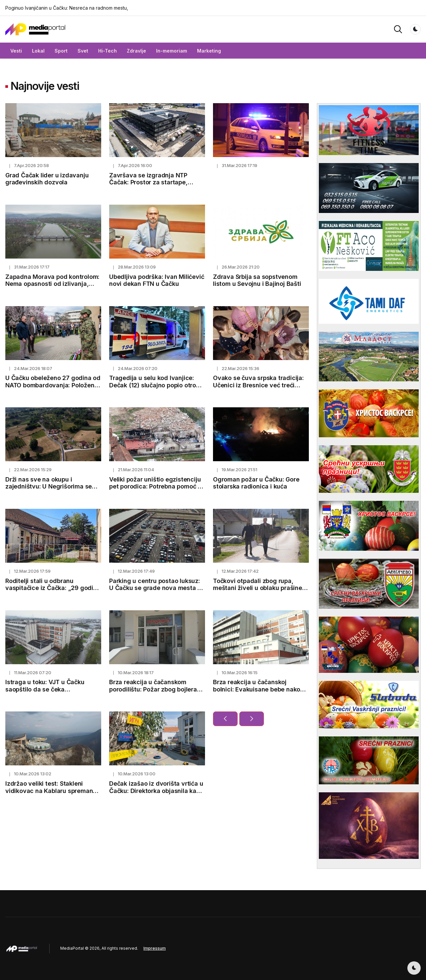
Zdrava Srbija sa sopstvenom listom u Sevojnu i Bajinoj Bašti (257, 280)
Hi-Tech (107, 51)
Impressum (155, 948)
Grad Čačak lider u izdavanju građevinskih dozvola (47, 179)
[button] (398, 29)
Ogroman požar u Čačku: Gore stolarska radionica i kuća (256, 483)
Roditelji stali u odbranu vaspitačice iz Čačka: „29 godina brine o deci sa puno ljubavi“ (53, 588)
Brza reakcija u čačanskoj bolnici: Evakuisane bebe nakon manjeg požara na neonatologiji (259, 689)
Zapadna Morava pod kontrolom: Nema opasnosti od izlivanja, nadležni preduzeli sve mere (52, 284)
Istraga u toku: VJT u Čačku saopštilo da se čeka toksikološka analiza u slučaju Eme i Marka (48, 693)
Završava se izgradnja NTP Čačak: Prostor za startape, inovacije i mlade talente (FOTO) (156, 182)
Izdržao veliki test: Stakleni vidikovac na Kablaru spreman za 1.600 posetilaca (49, 791)
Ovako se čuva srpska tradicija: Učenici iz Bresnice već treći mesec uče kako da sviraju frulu (259, 385)
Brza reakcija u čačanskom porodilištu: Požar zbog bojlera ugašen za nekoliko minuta (153, 689)
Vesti (16, 51)
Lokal (38, 51)
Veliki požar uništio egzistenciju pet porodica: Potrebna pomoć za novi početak (157, 487)
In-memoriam (172, 51)
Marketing (209, 51)
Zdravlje (136, 51)
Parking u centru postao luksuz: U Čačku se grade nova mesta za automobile (157, 588)
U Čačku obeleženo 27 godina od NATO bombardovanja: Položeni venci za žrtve (53, 385)
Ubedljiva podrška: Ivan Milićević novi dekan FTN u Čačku (157, 280)
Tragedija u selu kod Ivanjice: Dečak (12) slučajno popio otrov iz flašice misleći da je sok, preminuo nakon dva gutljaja (154, 389)
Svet (83, 51)
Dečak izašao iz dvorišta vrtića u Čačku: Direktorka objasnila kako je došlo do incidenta (156, 791)
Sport (61, 51)
